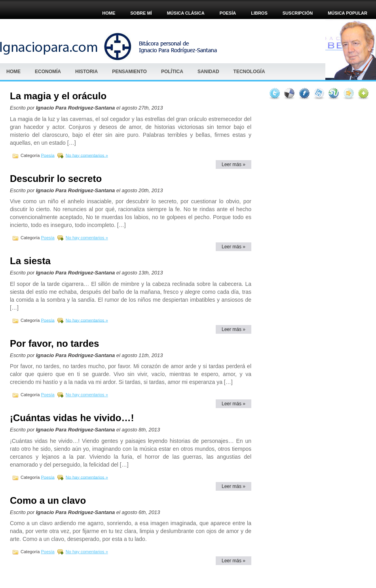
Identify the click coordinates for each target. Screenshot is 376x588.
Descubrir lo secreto (56, 179)
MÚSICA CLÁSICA (186, 13)
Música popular (348, 13)
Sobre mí (141, 13)
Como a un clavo (48, 500)
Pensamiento (129, 72)
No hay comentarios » (87, 155)
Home (109, 13)
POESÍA (228, 13)
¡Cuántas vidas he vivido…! (72, 418)
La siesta (30, 261)
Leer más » (234, 164)
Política (172, 72)
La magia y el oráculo (58, 96)
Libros (259, 13)
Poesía (47, 155)
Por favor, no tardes (54, 343)
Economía (48, 72)
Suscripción (298, 13)
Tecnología (249, 72)
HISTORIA (86, 72)
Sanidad (208, 72)
